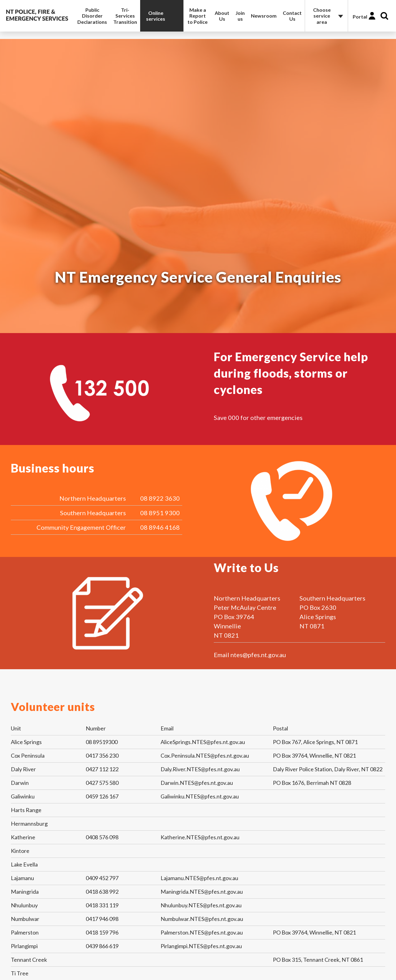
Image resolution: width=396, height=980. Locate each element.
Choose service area (322, 16)
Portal (360, 17)
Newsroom (264, 16)
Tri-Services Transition (125, 16)
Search (384, 16)
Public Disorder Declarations (92, 16)
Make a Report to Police (198, 16)
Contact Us (292, 16)
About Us (222, 16)
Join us (240, 16)
